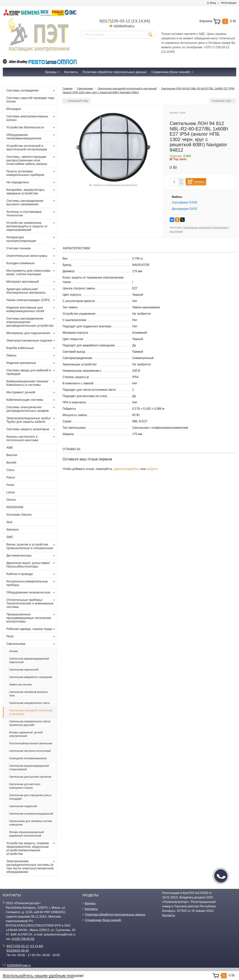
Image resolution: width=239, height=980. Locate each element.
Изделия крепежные (31, 363)
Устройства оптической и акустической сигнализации (31, 148)
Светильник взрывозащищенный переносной (29, 660)
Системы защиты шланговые (31, 429)
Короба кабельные (31, 348)
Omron (11, 500)
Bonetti (11, 463)
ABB (10, 448)
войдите (152, 469)
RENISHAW (15, 507)
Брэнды (90, 903)
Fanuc (11, 477)
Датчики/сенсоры (31, 556)
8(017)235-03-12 (115, 21)
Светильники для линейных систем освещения (31, 823)
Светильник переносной (24, 670)
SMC (10, 537)
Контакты (91, 909)
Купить (199, 182)
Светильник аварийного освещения (31, 677)
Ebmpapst (14, 109)
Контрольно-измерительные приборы (31, 583)
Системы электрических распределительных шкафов (31, 409)
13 (135, 21)
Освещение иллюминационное (28, 758)
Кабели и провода (31, 574)
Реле (31, 636)
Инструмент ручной (31, 392)
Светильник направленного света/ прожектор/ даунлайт (30, 723)
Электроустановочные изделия (31, 341)
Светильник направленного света (29, 703)
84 (146, 21)
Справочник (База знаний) (103, 920)
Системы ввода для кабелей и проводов (31, 372)
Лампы (31, 355)
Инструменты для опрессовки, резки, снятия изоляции (31, 272)
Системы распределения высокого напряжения (31, 203)
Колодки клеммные (31, 263)
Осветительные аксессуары (31, 256)
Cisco (10, 470)
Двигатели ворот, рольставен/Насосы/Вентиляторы (31, 565)
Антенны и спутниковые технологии (31, 214)
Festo (10, 485)
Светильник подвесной (23, 806)
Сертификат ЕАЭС (185, 202)
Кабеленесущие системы (31, 400)
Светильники (31, 644)
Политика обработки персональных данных (115, 915)
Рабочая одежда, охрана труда (31, 629)
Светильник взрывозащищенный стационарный (29, 768)
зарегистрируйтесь (127, 469)
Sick (9, 522)
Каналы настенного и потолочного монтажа (31, 438)
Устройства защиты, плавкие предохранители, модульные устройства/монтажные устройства (31, 848)
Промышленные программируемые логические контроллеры (31, 618)
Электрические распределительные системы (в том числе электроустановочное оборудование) (31, 867)
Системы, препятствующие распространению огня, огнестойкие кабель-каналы (31, 160)
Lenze (11, 492)
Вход (211, 3)
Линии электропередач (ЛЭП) (31, 300)
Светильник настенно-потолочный (30, 751)
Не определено (31, 182)
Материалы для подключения (31, 333)
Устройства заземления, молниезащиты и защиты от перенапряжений (31, 226)
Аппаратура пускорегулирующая (31, 239)
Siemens (13, 530)
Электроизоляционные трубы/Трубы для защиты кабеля (31, 420)
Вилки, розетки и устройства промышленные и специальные (31, 546)
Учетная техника (31, 248)
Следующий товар (223, 101)
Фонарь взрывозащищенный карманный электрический (26, 834)
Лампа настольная (20, 685)
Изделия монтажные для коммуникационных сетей (31, 309)
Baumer (12, 455)
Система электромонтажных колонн (31, 118)
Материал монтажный (31, 282)
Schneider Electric (19, 515)
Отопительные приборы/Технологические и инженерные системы (31, 603)
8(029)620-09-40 (18, 951)
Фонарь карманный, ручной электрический (26, 734)
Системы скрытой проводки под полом (31, 100)
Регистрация (229, 3)
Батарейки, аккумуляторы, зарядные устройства (31, 192)
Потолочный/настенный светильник (31, 743)
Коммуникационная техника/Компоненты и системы (31, 383)
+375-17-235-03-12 (217, 47)
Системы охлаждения (31, 91)
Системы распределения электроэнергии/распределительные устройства (31, 322)
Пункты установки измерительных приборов (31, 173)
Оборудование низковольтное (31, 592)
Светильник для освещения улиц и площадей (30, 797)
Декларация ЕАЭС (185, 209)
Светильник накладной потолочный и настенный (31, 712)
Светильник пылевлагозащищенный (31, 814)
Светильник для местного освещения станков (25, 786)
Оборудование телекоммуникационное (31, 137)
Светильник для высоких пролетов (30, 777)
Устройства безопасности (31, 127)
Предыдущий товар (77, 101)
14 (141, 21)
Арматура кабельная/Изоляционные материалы (31, 291)
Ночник (14, 651)
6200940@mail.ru (124, 26)
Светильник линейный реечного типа (28, 694)
